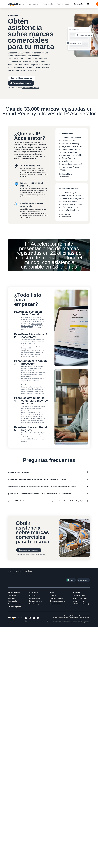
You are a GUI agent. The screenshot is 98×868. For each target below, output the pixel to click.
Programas (77, 592)
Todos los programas (80, 595)
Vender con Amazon (14, 592)
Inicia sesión (25, 317)
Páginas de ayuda (34, 598)
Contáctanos (54, 595)
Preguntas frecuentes (56, 598)
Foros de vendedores (36, 601)
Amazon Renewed (79, 601)
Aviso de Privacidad (85, 618)
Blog (89, 4)
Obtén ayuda (78, 4)
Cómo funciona (33, 4)
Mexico (72, 580)
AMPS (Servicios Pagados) (81, 604)
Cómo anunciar (12, 601)
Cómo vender (12, 595)
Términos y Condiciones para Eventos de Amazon (77, 616)
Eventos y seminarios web (58, 601)
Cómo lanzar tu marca (14, 604)
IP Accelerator (32, 340)
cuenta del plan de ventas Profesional (32, 324)
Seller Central (33, 592)
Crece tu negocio (63, 4)
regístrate (24, 319)
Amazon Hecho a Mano (80, 598)
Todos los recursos (56, 604)
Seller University (34, 604)
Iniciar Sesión (33, 595)
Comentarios (84, 580)
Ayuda (52, 592)
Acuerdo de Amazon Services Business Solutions (66, 618)
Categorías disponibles (15, 607)
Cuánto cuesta (48, 4)
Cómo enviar (12, 598)
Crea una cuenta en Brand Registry (32, 433)
